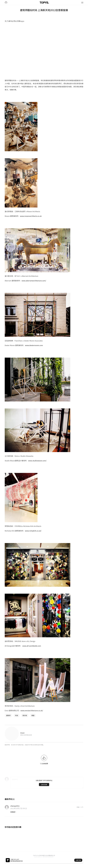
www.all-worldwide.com (32, 646)
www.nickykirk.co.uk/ (33, 531)
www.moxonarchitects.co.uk (31, 216)
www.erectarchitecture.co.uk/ (32, 710)
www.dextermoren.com (34, 345)
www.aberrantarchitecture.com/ (34, 281)
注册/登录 (44, 785)
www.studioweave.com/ (37, 461)
